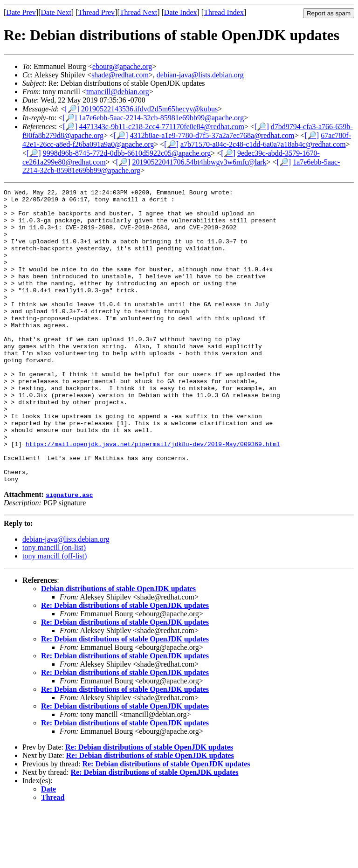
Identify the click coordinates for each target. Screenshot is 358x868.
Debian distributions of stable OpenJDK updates (118, 647)
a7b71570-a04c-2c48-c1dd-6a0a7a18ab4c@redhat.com (263, 144)
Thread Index (224, 12)
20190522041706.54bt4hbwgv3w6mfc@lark (199, 162)
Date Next (56, 12)
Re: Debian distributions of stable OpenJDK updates (125, 664)
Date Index (181, 12)
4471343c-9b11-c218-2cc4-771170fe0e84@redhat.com (162, 127)
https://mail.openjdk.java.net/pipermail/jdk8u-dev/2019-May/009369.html (153, 496)
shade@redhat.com (120, 75)
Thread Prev (96, 12)
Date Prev (21, 12)
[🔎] (72, 109)
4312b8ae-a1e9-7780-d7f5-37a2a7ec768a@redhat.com (212, 135)
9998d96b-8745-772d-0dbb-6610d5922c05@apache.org (127, 153)
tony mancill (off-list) (55, 615)
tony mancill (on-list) (54, 606)
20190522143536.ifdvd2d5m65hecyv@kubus (149, 109)
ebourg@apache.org (122, 66)
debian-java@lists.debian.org (200, 75)
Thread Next (138, 12)
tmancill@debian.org (118, 92)
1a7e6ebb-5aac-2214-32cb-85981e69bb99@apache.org (161, 118)
